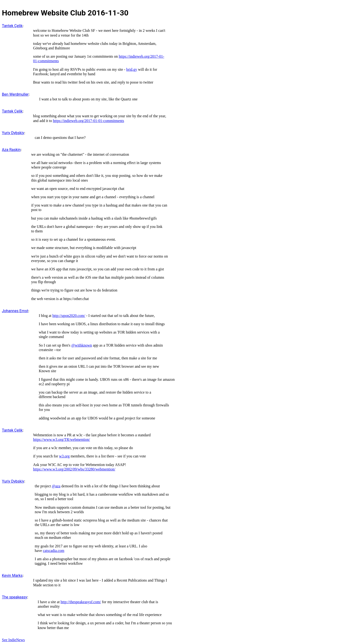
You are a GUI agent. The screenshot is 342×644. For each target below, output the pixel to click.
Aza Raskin (11, 150)
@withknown (82, 345)
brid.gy (132, 69)
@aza (56, 486)
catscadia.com (54, 551)
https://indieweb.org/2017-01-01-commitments (89, 121)
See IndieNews (13, 640)
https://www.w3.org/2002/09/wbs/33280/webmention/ (74, 469)
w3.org (64, 456)
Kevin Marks (12, 576)
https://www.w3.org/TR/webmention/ (62, 440)
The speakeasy (14, 597)
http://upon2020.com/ (69, 316)
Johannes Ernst (15, 311)
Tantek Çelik (12, 26)
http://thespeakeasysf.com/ (81, 602)
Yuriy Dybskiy (13, 133)
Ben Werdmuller (15, 94)
